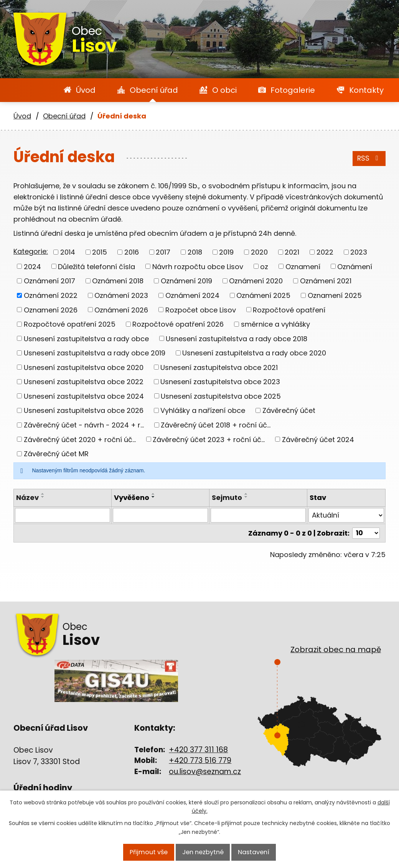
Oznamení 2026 (51, 310)
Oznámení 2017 (49, 281)
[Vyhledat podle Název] (63, 515)
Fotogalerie (293, 90)
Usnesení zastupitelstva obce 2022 (84, 382)
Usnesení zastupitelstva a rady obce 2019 (95, 353)
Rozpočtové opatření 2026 (178, 324)
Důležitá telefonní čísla (96, 266)
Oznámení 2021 (326, 281)
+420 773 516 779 (200, 760)
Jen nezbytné (202, 853)
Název (27, 497)
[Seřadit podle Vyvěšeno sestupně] (153, 497)
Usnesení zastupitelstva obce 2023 (220, 382)
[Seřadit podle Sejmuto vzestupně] (246, 494)
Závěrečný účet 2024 (318, 439)
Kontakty (366, 90)
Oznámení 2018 (118, 281)
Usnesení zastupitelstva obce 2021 (219, 367)
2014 (68, 252)
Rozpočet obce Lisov (201, 310)
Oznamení (303, 266)
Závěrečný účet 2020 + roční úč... (80, 439)
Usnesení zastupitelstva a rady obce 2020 (254, 353)
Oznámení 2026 (121, 310)
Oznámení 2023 (121, 295)
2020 (259, 252)
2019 (226, 252)
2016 (132, 252)
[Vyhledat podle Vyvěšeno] (160, 515)
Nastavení (254, 853)
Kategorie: (31, 251)
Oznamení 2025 (335, 295)
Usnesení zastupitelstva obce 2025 (221, 396)
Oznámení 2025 (263, 295)
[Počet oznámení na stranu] (366, 533)
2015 (100, 252)
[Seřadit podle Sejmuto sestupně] (246, 497)
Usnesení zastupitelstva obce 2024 (84, 396)
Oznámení (355, 266)
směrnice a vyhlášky (275, 324)
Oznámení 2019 (186, 281)
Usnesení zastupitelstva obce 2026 (84, 410)
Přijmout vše (147, 853)
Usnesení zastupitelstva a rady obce (86, 338)
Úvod (86, 90)
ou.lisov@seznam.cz (205, 772)
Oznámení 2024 (192, 295)
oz (264, 266)
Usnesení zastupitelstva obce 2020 (84, 367)
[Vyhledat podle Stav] (346, 515)
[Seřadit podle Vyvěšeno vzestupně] (153, 494)
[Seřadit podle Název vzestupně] (43, 494)
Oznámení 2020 (256, 281)
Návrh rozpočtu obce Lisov (198, 266)
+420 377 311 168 (198, 750)
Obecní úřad (154, 90)
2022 (325, 252)
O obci (224, 90)
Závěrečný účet (289, 410)
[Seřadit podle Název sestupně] (43, 497)
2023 (359, 252)
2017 (163, 252)
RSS (368, 159)
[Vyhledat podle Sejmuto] (258, 515)
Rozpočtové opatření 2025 (70, 324)
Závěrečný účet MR (56, 454)
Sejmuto (227, 497)
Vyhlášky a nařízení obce (203, 410)
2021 (292, 252)
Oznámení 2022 (51, 295)
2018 (195, 252)
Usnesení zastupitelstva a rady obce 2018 (237, 338)
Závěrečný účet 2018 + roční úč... (216, 425)
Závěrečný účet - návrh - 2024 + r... (84, 425)
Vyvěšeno (132, 497)
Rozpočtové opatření (289, 310)
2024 (32, 266)
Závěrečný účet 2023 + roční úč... (209, 439)
